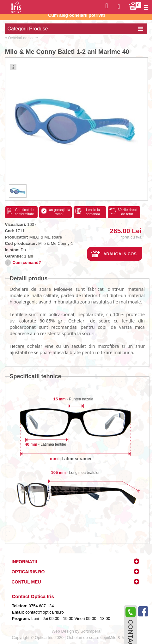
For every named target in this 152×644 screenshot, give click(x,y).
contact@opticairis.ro (44, 612)
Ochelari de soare (23, 38)
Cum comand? (27, 262)
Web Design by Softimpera (76, 631)
